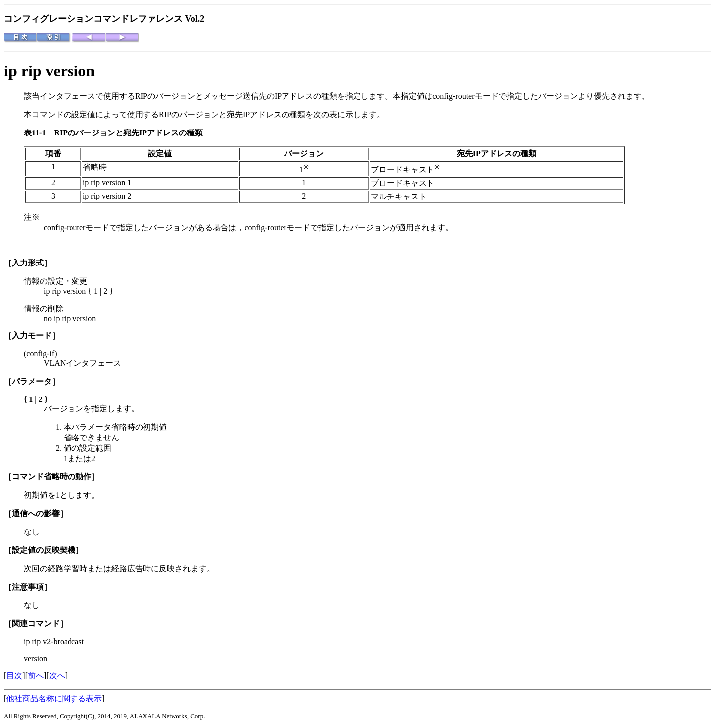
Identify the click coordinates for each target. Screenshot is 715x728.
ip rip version (49, 71)
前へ (36, 676)
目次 (14, 676)
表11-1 (39, 133)
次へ (57, 676)
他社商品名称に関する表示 (54, 698)
